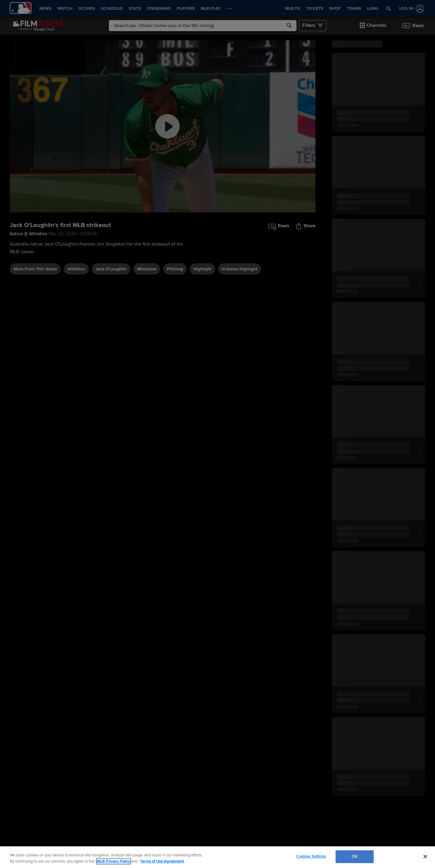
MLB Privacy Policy (113, 861)
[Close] (425, 856)
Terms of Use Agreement (162, 861)
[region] (217, 857)
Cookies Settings (311, 856)
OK (354, 856)
